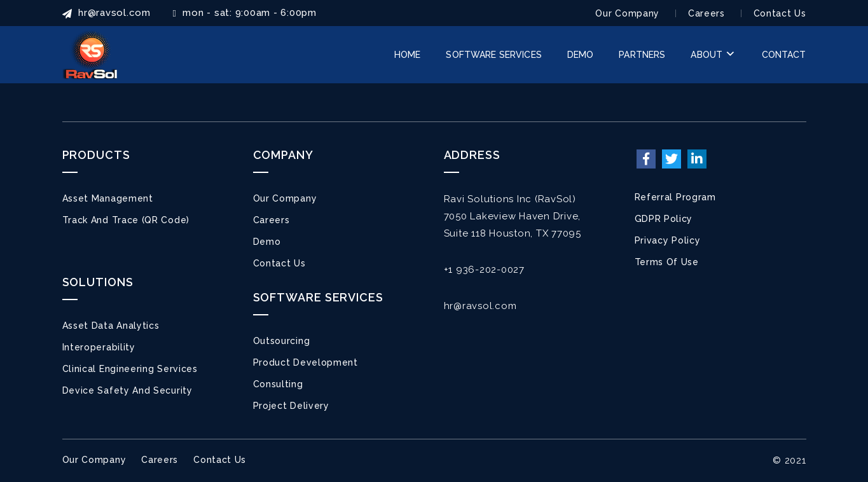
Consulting (278, 384)
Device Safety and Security (127, 390)
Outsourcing (282, 341)
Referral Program (675, 197)
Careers (706, 13)
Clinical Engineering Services (130, 369)
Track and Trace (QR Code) (126, 220)
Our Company (627, 13)
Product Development (306, 362)
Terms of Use (667, 262)
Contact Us (780, 13)
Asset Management (108, 198)
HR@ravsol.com (107, 13)
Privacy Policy (668, 240)
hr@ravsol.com (480, 306)
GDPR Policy (664, 219)
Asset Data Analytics (111, 326)
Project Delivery (291, 406)
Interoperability (99, 347)
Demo (267, 242)
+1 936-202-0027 (484, 270)
